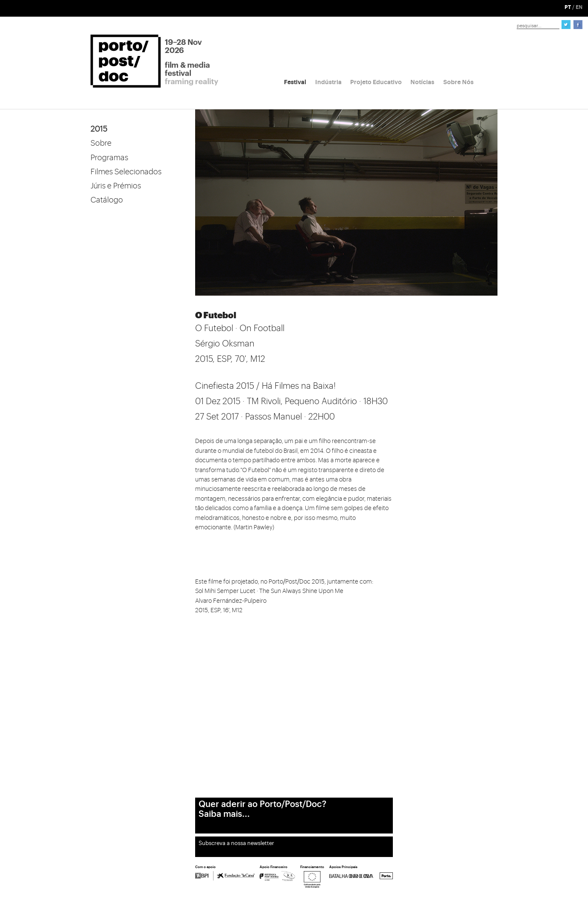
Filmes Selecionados (126, 172)
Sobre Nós (458, 82)
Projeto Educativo (376, 82)
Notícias (422, 82)
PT (568, 7)
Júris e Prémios (116, 186)
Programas (109, 158)
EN (579, 7)
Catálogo (107, 200)
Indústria (328, 82)
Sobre (101, 143)
